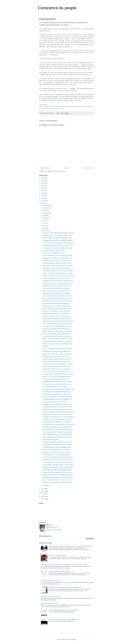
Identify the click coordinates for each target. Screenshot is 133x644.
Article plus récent (45, 168)
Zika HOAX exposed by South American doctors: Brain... (59, 412)
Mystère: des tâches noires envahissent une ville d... (57, 331)
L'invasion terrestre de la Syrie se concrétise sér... (57, 268)
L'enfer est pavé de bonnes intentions (59, 571)
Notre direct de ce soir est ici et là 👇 (51, 597)
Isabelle (50, 525)
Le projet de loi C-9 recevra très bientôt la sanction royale (65, 587)
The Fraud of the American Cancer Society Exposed (57, 467)
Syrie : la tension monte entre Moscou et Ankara (56, 450)
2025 (43, 181)
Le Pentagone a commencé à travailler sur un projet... (58, 248)
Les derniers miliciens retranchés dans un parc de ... (57, 419)
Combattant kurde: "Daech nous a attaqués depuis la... (58, 240)
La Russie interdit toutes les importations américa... (57, 359)
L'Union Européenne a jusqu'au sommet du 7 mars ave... (59, 276)
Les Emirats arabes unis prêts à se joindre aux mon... (58, 407)
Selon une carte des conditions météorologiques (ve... (58, 238)
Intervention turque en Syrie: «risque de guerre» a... (57, 316)
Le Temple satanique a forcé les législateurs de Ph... (57, 447)
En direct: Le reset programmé (57, 555)
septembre (46, 213)
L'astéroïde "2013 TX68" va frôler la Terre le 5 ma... (57, 286)
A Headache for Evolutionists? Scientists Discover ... (57, 477)
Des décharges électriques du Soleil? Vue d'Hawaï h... (58, 341)
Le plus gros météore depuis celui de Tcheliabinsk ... (57, 293)
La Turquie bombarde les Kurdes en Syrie (54, 387)
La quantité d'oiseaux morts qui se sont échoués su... (58, 460)
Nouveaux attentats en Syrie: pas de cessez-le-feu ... (58, 261)
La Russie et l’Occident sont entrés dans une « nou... (58, 384)
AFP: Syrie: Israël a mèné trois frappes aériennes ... (57, 334)
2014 (43, 491)
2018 (43, 198)
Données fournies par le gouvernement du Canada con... (59, 424)
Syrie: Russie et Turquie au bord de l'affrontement (57, 351)
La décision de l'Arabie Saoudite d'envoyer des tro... (57, 392)
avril (44, 226)
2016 (43, 203)
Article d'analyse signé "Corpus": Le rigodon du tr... (57, 369)
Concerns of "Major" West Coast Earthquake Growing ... (58, 233)
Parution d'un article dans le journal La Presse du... (57, 366)
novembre (46, 208)
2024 (43, 183)
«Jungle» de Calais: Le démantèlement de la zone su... (58, 273)
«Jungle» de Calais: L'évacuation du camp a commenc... (59, 243)
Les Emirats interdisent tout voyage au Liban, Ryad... (58, 296)
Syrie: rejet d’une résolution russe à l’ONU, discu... (57, 311)
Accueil (66, 168)
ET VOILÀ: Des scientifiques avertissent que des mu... (58, 457)
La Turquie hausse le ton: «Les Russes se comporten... (58, 364)
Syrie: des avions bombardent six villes (54, 253)
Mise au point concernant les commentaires (55, 402)
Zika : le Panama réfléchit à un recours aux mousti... (57, 480)
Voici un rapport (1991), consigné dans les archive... (57, 298)
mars (44, 228)
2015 (43, 489)
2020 (43, 193)
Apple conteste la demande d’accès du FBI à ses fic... (58, 339)
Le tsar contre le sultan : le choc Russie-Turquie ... (57, 371)
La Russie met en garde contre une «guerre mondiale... (58, 417)
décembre (46, 205)
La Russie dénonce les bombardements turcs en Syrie (58, 374)
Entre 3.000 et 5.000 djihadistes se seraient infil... (57, 303)
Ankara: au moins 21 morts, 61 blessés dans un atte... (58, 344)
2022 (43, 188)
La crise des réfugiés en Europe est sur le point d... (57, 278)
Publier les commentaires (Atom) (57, 171)
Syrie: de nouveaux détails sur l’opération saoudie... (57, 319)
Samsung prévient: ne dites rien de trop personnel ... (57, 382)
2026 (43, 178)
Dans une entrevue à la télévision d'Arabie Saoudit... (57, 309)
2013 (43, 494)
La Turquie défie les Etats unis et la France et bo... (57, 361)
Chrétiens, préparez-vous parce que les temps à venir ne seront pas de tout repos (64, 565)
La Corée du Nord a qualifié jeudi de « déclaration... (57, 422)
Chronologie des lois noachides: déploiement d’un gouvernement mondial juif (70, 546)
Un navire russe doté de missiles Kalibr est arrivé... (57, 329)
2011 (43, 499)
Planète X (45, 346)
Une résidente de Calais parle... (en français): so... (57, 314)
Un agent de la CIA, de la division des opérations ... (57, 306)
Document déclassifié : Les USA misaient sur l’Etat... (57, 256)
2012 (43, 496)
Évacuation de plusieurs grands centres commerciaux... (58, 321)
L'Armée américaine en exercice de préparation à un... (58, 399)
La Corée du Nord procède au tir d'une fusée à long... (58, 472)
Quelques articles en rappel (50, 440)
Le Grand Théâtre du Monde (49, 603)
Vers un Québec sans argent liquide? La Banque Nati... (58, 465)
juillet (44, 218)
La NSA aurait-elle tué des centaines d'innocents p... (57, 336)
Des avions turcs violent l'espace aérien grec (55, 356)
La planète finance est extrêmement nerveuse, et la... (58, 404)
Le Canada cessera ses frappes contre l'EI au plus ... (58, 452)
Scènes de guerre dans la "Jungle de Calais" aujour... (58, 235)
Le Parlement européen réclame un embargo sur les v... (58, 281)
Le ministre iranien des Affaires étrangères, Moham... (58, 326)
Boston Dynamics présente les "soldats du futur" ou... (58, 258)
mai (44, 223)
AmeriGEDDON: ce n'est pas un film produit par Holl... (58, 414)
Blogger (74, 639)
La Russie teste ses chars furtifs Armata (54, 251)
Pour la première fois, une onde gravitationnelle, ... (57, 455)
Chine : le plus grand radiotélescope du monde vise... (58, 349)
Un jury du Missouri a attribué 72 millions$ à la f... (57, 288)
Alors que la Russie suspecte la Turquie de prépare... (58, 482)
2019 (43, 196)
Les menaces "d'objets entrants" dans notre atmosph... (58, 266)
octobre (45, 211)
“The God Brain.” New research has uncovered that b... (58, 301)
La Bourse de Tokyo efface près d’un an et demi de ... (58, 442)
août (44, 216)
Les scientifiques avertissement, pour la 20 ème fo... (57, 394)
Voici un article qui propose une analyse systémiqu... (57, 434)
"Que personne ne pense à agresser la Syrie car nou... (58, 409)
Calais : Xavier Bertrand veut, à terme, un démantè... (57, 324)
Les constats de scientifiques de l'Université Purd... (57, 245)
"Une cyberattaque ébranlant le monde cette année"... (64, 610)
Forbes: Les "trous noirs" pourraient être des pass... (57, 377)
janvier (45, 486)
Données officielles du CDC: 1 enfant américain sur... (58, 354)
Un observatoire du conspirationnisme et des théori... (58, 445)
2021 (43, 191)
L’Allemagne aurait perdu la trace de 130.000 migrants (58, 271)
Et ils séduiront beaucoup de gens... (51, 581)
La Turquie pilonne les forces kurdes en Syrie (55, 379)
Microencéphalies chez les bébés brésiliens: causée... (58, 437)
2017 (43, 201)
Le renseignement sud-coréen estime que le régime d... (58, 462)
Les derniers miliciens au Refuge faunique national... (57, 432)
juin (44, 221)
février (45, 231)
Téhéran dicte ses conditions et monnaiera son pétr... (58, 470)
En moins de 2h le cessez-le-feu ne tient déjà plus (63, 619)
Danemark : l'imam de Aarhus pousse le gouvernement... (59, 389)
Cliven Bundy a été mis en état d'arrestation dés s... (57, 429)
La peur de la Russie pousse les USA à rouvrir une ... (58, 283)
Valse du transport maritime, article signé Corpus (56, 291)
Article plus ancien (88, 168)
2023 (43, 186)
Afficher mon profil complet (54, 530)
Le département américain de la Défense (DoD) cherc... (58, 475)
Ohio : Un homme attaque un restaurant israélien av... (58, 397)
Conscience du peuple (57, 8)
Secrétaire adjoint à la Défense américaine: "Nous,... (57, 263)
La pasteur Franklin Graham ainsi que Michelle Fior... (58, 427)
